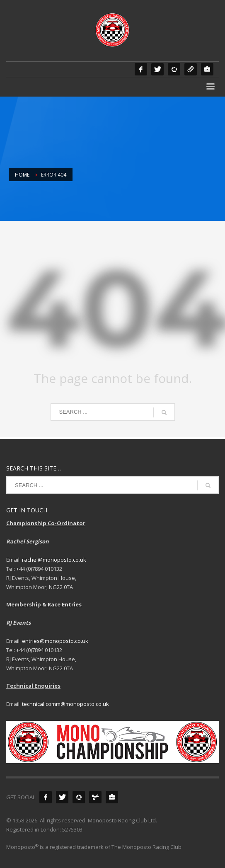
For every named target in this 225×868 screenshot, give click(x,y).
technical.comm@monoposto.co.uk (65, 704)
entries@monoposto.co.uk (55, 641)
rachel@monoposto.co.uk (54, 560)
